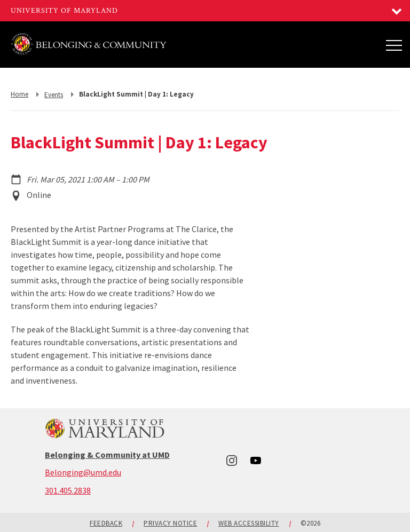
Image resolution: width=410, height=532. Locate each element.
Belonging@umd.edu (83, 472)
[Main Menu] (394, 45)
